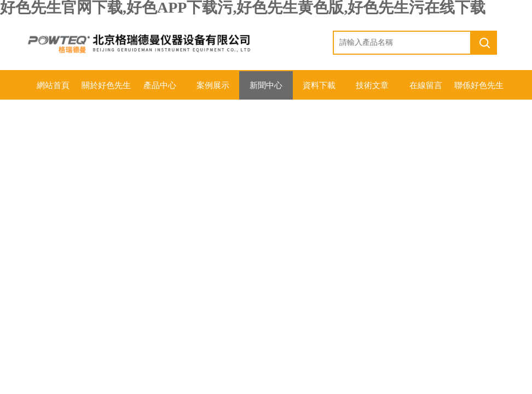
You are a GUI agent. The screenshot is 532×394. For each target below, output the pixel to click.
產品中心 (160, 85)
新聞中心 (266, 85)
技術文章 (372, 85)
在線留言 (426, 85)
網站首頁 (53, 85)
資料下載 (319, 85)
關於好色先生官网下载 (106, 90)
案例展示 (213, 85)
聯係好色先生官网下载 (479, 90)
